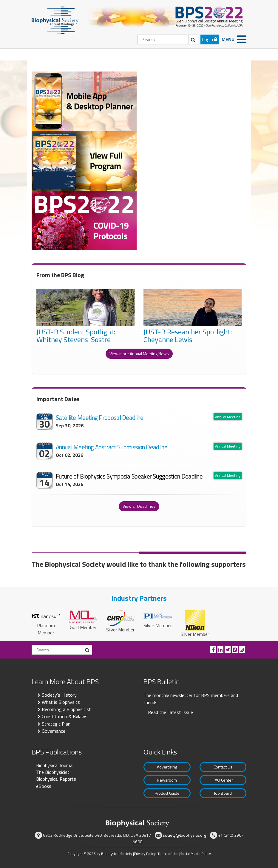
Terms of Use (168, 854)
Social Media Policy (196, 854)
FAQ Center (223, 780)
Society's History (59, 695)
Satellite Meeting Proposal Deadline (100, 417)
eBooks (44, 786)
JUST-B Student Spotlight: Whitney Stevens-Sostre (76, 336)
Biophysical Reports (56, 779)
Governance (54, 731)
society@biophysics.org (184, 835)
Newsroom (167, 780)
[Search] (168, 39)
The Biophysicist (53, 772)
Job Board (223, 793)
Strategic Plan (56, 724)
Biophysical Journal (55, 765)
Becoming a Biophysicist (66, 709)
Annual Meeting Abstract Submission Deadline (112, 447)
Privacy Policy (145, 854)
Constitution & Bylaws (65, 716)
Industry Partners (139, 598)
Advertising (167, 767)
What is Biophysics (61, 702)
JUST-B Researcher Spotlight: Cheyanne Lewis (188, 336)
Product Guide (167, 793)
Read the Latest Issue (170, 712)
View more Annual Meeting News (139, 354)
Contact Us (223, 767)
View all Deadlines (139, 506)
